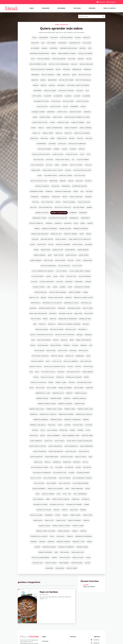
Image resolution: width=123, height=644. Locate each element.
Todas (34, 38)
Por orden (77, 8)
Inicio (32, 8)
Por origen (61, 8)
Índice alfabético (110, 8)
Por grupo (46, 8)
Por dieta (92, 8)
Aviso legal (45, 641)
